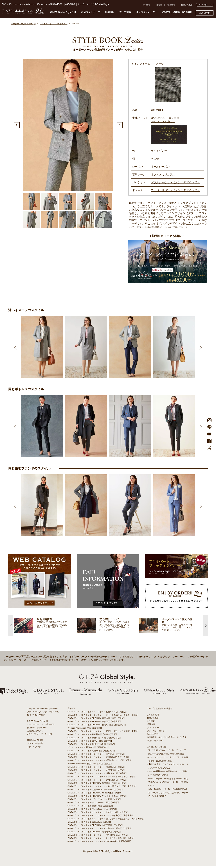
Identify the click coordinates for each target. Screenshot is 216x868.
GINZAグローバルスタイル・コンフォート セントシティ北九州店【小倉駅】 (102, 840)
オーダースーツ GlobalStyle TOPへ (43, 710)
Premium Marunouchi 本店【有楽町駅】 (85, 730)
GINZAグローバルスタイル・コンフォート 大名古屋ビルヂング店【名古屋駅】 (103, 788)
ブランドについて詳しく (163, 122)
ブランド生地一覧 (35, 745)
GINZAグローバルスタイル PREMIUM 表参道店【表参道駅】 (95, 723)
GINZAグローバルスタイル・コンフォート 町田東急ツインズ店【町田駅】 (101, 762)
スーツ (160, 64)
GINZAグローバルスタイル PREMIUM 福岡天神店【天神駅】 (95, 833)
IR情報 (159, 5)
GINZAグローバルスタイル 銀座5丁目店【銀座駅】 (90, 742)
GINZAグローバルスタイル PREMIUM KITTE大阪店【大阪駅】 (95, 794)
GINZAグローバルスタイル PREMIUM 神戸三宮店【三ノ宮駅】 (96, 827)
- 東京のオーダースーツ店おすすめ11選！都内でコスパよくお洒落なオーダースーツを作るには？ (167, 784)
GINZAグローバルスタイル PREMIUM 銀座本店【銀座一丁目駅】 (97, 720)
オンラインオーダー (147, 12)
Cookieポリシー (154, 736)
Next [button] (120, 125)
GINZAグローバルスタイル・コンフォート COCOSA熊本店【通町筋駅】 (100, 843)
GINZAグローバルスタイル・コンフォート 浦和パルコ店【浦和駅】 (98, 775)
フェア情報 (125, 12)
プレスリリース (154, 729)
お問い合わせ (187, 5)
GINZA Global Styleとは (63, 12)
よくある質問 (153, 716)
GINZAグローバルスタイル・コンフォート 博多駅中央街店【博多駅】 (99, 836)
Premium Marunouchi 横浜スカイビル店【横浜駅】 (90, 765)
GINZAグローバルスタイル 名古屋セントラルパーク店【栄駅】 (96, 791)
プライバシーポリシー (157, 732)
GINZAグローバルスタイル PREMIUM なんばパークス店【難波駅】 (98, 798)
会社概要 (151, 723)
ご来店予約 (205, 13)
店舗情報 (110, 12)
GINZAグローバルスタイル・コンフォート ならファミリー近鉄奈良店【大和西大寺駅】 (106, 820)
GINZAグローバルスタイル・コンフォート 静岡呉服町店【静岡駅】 (98, 781)
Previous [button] (17, 125)
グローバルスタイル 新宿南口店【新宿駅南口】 (89, 749)
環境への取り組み (155, 742)
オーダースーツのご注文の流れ (41, 726)
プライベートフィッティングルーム (43, 713)
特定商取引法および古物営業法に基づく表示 (167, 739)
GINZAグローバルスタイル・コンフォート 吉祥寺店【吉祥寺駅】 (97, 755)
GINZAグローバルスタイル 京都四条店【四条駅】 (90, 824)
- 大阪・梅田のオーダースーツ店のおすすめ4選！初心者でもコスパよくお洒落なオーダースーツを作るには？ (167, 794)
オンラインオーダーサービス (40, 736)
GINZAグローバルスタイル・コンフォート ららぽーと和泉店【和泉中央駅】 (102, 817)
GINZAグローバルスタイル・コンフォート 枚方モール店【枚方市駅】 (99, 814)
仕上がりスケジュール (37, 729)
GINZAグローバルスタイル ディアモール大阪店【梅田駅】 (94, 804)
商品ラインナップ (91, 12)
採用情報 (171, 5)
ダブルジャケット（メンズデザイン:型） (175, 182)
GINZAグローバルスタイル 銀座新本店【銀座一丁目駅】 (93, 736)
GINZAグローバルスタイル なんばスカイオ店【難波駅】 (93, 811)
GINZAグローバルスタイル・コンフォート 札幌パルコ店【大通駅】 (98, 713)
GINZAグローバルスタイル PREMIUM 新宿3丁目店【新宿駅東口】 (97, 726)
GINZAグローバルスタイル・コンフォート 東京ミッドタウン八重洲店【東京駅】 (103, 733)
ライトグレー (159, 151)
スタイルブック (34, 748)
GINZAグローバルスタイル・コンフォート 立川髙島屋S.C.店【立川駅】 (99, 759)
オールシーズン (160, 166)
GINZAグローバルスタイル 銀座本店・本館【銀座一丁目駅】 (95, 739)
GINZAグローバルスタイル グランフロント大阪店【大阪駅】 (95, 801)
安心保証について (35, 732)
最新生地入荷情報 (35, 742)
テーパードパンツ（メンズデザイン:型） (175, 190)
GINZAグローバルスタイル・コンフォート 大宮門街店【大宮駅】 (97, 772)
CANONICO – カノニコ (165, 118)
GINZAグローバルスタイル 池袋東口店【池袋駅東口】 (92, 752)
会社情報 (146, 5)
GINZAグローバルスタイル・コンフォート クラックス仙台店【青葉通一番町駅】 (103, 717)
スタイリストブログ (36, 717)
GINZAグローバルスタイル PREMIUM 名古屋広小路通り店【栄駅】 (98, 785)
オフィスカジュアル (163, 174)
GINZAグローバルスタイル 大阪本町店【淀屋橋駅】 (91, 807)
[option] (68, 125)
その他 (155, 159)
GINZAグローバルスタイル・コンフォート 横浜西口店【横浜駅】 (97, 768)
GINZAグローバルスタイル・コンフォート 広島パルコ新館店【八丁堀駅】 (101, 830)
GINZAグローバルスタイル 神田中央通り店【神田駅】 (92, 746)
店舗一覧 (71, 710)
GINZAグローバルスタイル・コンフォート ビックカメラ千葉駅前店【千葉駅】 (103, 778)
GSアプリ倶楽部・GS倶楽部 (177, 12)
